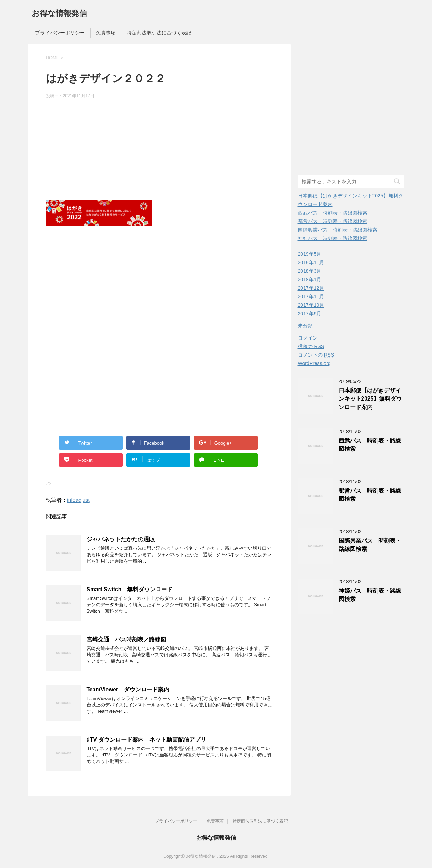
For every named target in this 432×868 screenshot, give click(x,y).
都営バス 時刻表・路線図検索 (333, 221)
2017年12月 (311, 288)
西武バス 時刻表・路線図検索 (333, 213)
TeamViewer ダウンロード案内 (128, 690)
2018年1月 (310, 280)
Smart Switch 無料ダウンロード (130, 589)
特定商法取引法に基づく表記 (159, 33)
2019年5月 (310, 254)
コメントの (316, 355)
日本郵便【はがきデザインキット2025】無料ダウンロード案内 (370, 399)
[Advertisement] (159, 151)
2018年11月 (311, 262)
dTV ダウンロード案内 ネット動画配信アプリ (149, 740)
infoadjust (78, 500)
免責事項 (106, 33)
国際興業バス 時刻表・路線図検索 (338, 230)
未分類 (305, 326)
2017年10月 (311, 305)
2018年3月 (310, 271)
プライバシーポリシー (60, 33)
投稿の (311, 346)
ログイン (308, 338)
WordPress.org (314, 363)
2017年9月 (310, 314)
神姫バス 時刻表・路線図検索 (333, 238)
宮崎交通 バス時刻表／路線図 (126, 639)
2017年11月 (311, 297)
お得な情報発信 (59, 13)
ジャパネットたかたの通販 (121, 539)
